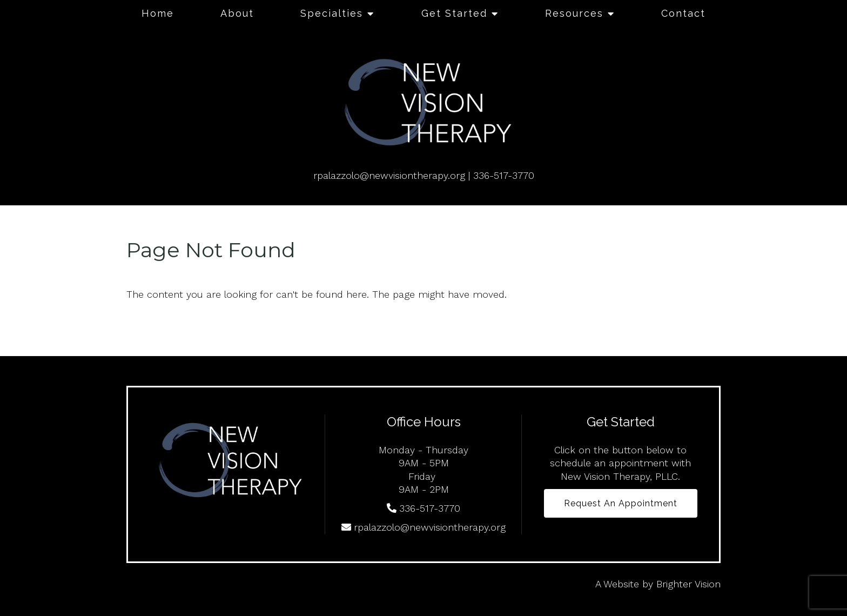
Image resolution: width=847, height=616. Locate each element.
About (237, 13)
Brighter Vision (688, 584)
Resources (574, 13)
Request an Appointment (621, 503)
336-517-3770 (504, 175)
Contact (683, 13)
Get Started (454, 13)
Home (158, 13)
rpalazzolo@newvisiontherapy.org (389, 175)
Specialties (332, 13)
